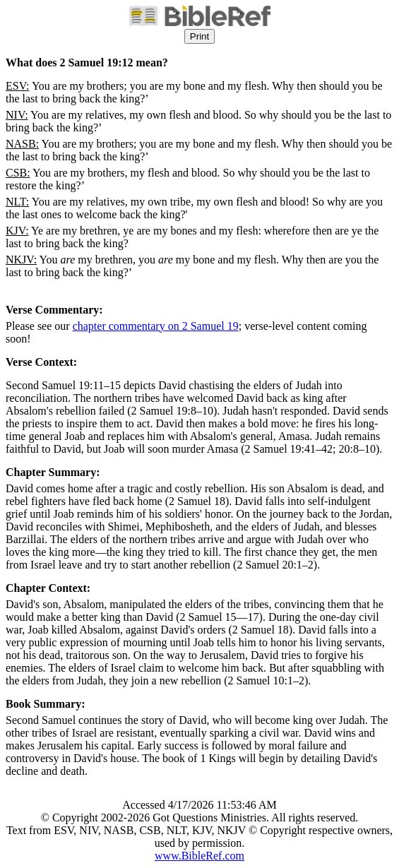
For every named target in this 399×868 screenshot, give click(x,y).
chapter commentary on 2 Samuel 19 (156, 326)
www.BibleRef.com (199, 856)
